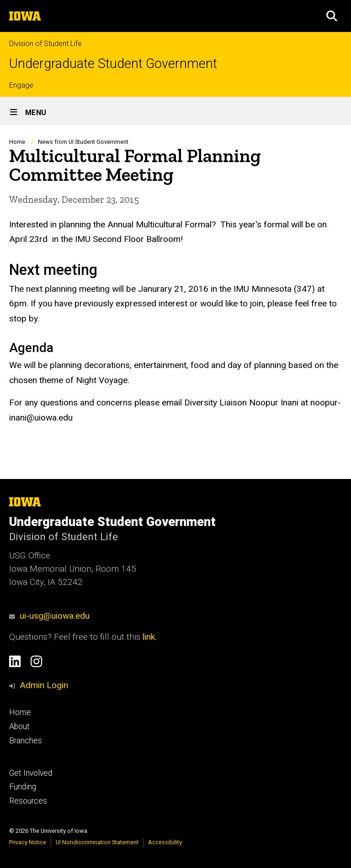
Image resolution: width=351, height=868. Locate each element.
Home (17, 142)
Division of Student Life (45, 44)
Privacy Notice (28, 842)
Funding (23, 787)
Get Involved (31, 773)
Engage (21, 85)
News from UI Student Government (83, 142)
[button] (332, 16)
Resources (28, 801)
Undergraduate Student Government (113, 64)
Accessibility (165, 842)
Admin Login (44, 685)
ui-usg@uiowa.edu (49, 616)
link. (149, 637)
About (19, 726)
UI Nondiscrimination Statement (97, 842)
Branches (26, 741)
